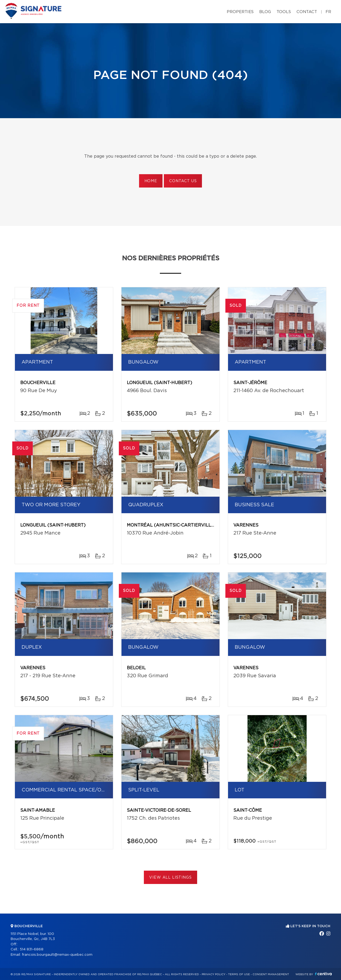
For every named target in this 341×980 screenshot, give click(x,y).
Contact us (183, 181)
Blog (265, 12)
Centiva (323, 974)
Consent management (271, 974)
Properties (240, 12)
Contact (307, 12)
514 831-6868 (32, 949)
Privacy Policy (214, 974)
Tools (284, 12)
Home (151, 181)
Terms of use (239, 974)
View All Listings (170, 878)
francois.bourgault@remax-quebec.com (57, 955)
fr (328, 12)
